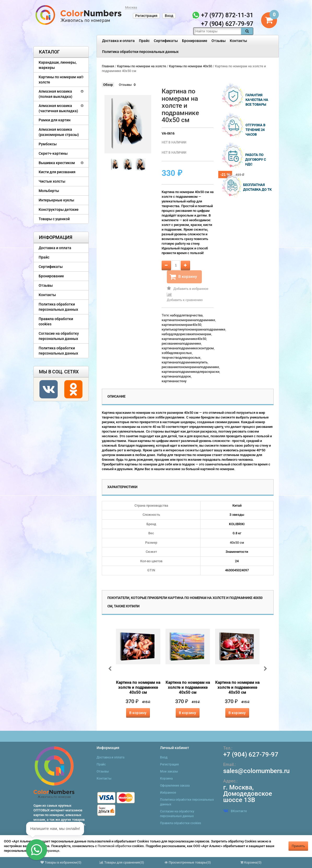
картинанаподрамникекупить (185, 362)
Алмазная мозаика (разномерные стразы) (59, 132)
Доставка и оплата (118, 41)
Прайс (144, 41)
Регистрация (146, 16)
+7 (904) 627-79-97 (251, 755)
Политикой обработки (114, 846)
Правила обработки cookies (56, 321)
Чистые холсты (52, 181)
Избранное (168, 793)
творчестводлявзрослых (181, 358)
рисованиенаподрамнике (181, 343)
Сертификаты (166, 41)
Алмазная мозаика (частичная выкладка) (58, 108)
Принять (298, 846)
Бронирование (195, 41)
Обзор (108, 85)
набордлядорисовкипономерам (186, 334)
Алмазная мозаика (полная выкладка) (55, 94)
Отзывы (219, 41)
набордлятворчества (186, 315)
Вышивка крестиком (57, 163)
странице (52, 851)
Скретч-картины (53, 153)
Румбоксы (48, 144)
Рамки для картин (55, 120)
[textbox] (217, 31)
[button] (37, 850)
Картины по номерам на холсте (60, 80)
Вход (169, 16)
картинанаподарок (176, 376)
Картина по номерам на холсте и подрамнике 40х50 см (138, 687)
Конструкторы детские (59, 209)
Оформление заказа (175, 786)
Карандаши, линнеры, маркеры (58, 65)
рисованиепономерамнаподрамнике (190, 367)
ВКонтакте (235, 811)
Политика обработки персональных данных (140, 52)
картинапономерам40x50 (181, 325)
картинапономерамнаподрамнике (188, 320)
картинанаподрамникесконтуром (188, 348)
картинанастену (174, 381)
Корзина (166, 779)
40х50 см (237, 543)
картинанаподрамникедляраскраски (190, 372)
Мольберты (49, 191)
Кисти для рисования (57, 172)
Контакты (238, 41)
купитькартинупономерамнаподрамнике (193, 329)
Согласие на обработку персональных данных (59, 336)
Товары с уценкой (54, 219)
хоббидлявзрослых (177, 353)
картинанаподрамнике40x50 (184, 339)
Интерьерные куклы (56, 200)
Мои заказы (169, 771)
